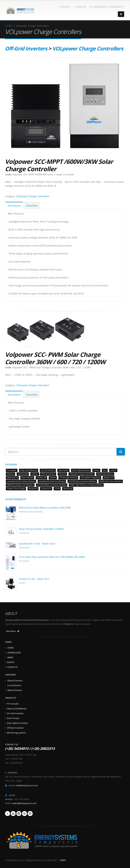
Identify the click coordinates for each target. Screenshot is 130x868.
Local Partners (14, 685)
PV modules (13, 704)
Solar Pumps (13, 718)
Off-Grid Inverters (26, 48)
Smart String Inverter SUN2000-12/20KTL (41, 529)
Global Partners (15, 681)
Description (14, 206)
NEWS (10, 657)
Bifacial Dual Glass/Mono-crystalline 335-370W (45, 508)
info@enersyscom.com (27, 785)
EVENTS (10, 662)
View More (12, 631)
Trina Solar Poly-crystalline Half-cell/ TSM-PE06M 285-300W (52, 557)
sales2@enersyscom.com (24, 803)
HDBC (63, 860)
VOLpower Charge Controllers (88, 48)
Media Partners (15, 690)
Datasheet (32, 206)
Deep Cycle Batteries (16, 709)
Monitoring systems (16, 733)
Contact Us (80, 7)
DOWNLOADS (14, 653)
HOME (8, 26)
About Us (64, 7)
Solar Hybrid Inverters (17, 723)
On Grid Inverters (15, 713)
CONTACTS (12, 667)
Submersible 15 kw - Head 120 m (37, 544)
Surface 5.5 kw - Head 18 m (34, 579)
